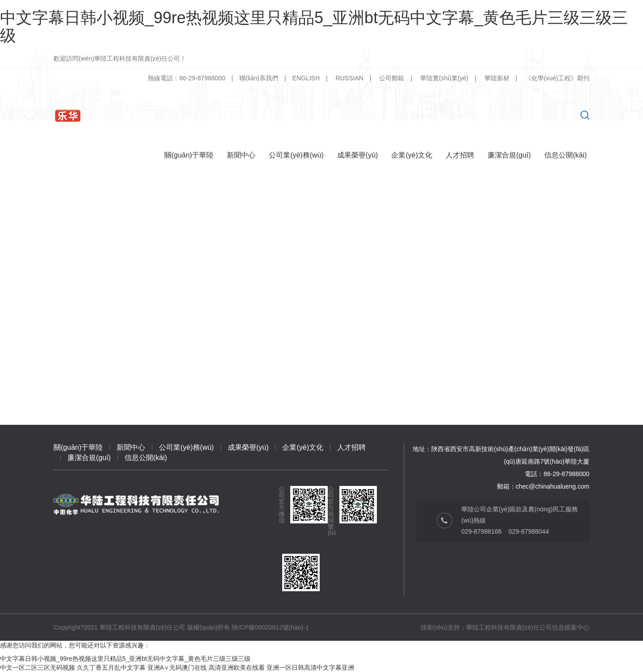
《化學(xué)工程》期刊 (557, 78)
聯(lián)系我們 (259, 78)
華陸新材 (497, 78)
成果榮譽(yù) (248, 447)
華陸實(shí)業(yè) (444, 78)
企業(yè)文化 (303, 447)
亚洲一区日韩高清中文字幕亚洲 (310, 668)
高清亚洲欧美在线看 (237, 668)
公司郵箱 (392, 78)
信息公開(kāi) (146, 458)
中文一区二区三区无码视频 (38, 668)
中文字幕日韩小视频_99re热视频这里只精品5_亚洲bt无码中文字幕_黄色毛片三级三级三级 (314, 27)
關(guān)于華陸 (78, 447)
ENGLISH (306, 78)
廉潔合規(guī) (89, 458)
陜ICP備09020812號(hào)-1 (270, 627)
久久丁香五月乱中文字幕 (111, 668)
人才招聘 (351, 447)
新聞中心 (131, 447)
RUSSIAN (350, 78)
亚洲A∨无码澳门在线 (177, 668)
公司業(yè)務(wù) (186, 447)
